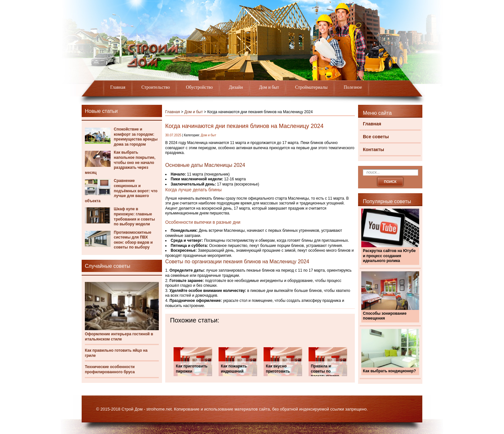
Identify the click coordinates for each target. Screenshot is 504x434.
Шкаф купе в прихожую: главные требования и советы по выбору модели (134, 217)
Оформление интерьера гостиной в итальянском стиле (119, 337)
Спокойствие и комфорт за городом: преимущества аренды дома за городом (136, 137)
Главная (118, 87)
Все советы (376, 137)
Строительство (156, 87)
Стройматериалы (311, 87)
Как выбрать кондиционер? (389, 371)
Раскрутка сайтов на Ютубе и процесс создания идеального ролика (389, 256)
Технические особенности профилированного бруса (110, 369)
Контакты (373, 149)
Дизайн (236, 87)
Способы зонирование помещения (385, 316)
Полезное (353, 87)
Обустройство (199, 87)
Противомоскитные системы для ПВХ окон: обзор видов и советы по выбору (133, 240)
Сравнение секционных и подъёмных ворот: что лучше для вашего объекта (121, 191)
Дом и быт (269, 87)
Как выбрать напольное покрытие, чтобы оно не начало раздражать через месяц (120, 162)
